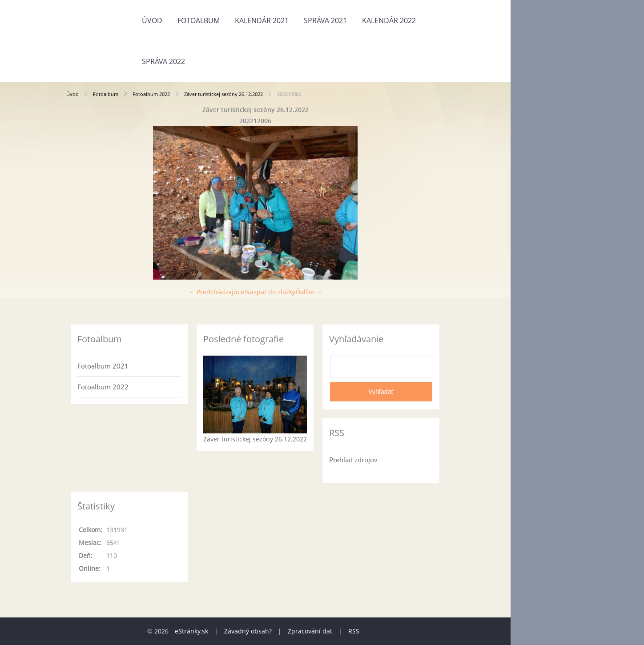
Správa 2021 (325, 20)
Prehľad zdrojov (353, 460)
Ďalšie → (309, 292)
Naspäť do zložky (270, 292)
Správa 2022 (163, 61)
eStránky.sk (191, 631)
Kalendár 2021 (262, 20)
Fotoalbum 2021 (103, 366)
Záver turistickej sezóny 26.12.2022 (223, 94)
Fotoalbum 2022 (151, 94)
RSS (354, 631)
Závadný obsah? (248, 631)
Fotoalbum (199, 20)
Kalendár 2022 (389, 20)
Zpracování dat (310, 631)
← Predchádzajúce (216, 292)
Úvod (152, 20)
